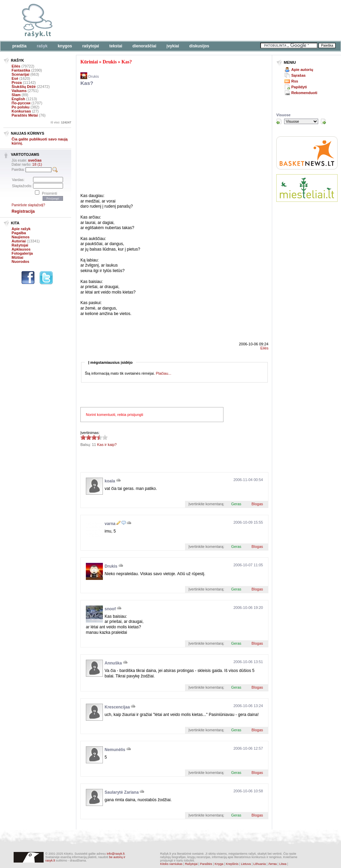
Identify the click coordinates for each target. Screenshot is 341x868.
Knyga (219, 864)
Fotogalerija (22, 253)
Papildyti (299, 87)
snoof (110, 609)
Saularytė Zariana (122, 792)
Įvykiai (173, 46)
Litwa (283, 864)
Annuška (113, 663)
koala (110, 481)
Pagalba (19, 233)
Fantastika (21, 70)
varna (110, 524)
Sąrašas (298, 75)
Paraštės (206, 864)
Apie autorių (302, 70)
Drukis (110, 62)
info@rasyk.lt (115, 854)
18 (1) (37, 164)
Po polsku (21, 107)
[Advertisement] (156, 141)
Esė (15, 78)
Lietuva (246, 864)
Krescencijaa (117, 707)
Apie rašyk (21, 229)
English (18, 99)
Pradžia (19, 46)
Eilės (16, 66)
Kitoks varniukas (171, 864)
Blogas (257, 504)
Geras (236, 504)
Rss (295, 81)
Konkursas (21, 111)
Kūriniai (89, 62)
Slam (16, 95)
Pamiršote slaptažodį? (28, 205)
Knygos (65, 46)
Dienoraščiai (144, 46)
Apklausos (21, 249)
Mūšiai (17, 257)
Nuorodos (20, 261)
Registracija (23, 211)
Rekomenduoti (304, 93)
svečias (35, 160)
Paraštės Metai (25, 115)
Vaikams (19, 91)
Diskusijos (199, 46)
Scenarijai (20, 74)
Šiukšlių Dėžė (24, 87)
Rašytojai (90, 46)
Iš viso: (61, 122)
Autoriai (19, 241)
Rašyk (42, 46)
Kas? (127, 62)
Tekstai (116, 46)
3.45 (83, 437)
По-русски (21, 103)
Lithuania (260, 864)
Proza (17, 83)
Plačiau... (163, 373)
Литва (273, 864)
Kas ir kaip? (107, 445)
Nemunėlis (115, 750)
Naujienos (21, 237)
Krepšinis (232, 864)
